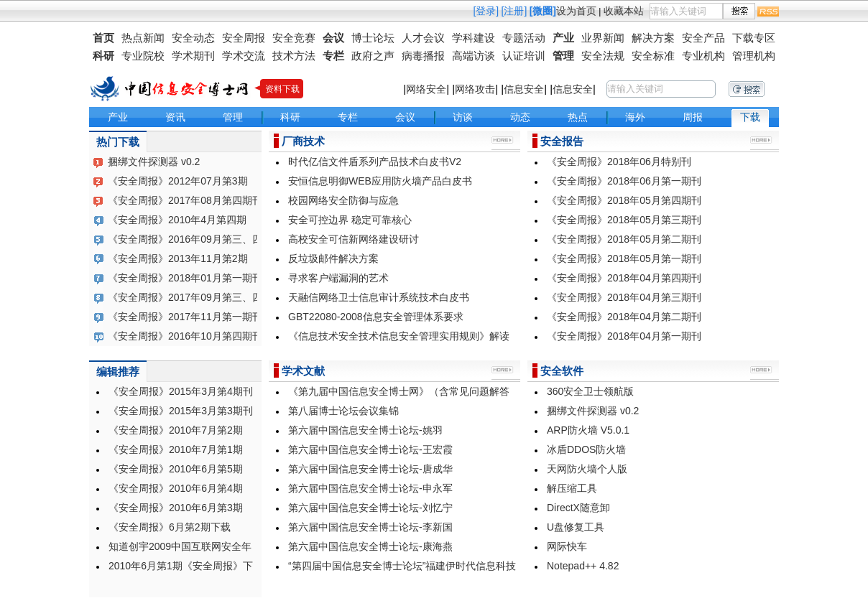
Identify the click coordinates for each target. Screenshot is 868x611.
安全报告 (562, 141)
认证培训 (524, 56)
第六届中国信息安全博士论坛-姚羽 (365, 430)
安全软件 (562, 371)
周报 (693, 117)
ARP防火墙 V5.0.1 (588, 430)
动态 (520, 117)
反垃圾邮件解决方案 (333, 258)
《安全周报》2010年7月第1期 (176, 449)
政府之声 (373, 56)
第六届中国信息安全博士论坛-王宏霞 (370, 449)
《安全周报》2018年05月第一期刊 (624, 258)
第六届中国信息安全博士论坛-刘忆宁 (370, 508)
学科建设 (474, 38)
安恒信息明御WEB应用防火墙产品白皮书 (380, 181)
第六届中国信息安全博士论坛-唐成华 (370, 469)
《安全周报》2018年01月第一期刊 (185, 278)
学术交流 (244, 56)
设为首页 (576, 11)
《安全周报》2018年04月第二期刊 (624, 317)
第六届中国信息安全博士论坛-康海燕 (370, 546)
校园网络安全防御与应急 (343, 200)
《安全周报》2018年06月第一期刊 (624, 181)
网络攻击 (475, 89)
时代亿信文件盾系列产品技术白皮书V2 (375, 162)
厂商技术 (303, 141)
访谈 (463, 117)
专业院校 (143, 56)
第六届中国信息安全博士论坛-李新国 (370, 527)
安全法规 (603, 56)
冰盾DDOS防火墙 (586, 449)
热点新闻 (143, 38)
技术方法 (294, 56)
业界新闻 (603, 38)
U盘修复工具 (576, 527)
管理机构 (754, 56)
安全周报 (244, 38)
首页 (103, 38)
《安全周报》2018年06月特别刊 (619, 162)
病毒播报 (423, 56)
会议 (333, 38)
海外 (635, 117)
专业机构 (703, 56)
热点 (578, 117)
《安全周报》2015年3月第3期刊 (181, 411)
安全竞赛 (294, 38)
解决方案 (653, 38)
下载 (750, 117)
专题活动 (524, 38)
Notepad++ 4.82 (583, 566)
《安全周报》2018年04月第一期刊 (624, 336)
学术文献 (303, 371)
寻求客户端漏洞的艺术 (338, 278)
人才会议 (423, 38)
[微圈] (543, 11)
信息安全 (524, 89)
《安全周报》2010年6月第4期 (176, 488)
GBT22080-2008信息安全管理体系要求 (376, 317)
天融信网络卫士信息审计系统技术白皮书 (379, 297)
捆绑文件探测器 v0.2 (154, 162)
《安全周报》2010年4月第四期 (177, 220)
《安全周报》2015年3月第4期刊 (181, 391)
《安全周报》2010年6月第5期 (176, 469)
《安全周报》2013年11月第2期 (178, 258)
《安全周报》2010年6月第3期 (176, 508)
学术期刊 (193, 56)
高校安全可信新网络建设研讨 (354, 239)
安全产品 (703, 38)
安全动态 (193, 38)
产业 (563, 38)
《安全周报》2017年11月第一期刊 (185, 317)
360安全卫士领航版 (590, 391)
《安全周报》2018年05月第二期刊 (624, 239)
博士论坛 (373, 38)
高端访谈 (474, 56)
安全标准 (653, 56)
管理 (563, 56)
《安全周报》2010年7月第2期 (176, 430)
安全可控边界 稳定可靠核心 (350, 220)
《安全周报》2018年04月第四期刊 (624, 278)
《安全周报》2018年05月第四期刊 (624, 200)
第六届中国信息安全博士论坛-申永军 (370, 488)
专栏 (333, 56)
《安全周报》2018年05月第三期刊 (624, 220)
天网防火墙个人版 (587, 469)
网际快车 (567, 546)
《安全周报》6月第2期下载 (170, 527)
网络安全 (426, 89)
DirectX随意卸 (578, 508)
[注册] (514, 11)
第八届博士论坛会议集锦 (343, 411)
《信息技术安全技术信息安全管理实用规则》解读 (399, 336)
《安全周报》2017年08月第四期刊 (185, 200)
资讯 (175, 117)
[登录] (486, 11)
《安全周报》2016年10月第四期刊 (185, 336)
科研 (103, 56)
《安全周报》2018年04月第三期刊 (624, 297)
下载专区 (754, 38)
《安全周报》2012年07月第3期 (178, 181)
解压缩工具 (572, 488)
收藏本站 (624, 11)
